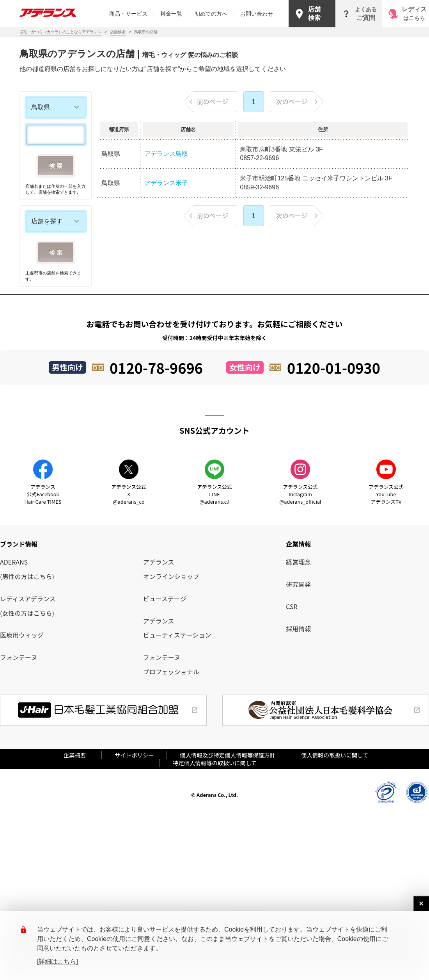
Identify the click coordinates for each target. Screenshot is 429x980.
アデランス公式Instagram (300, 494)
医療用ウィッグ (22, 635)
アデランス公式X (129, 494)
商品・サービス (132, 14)
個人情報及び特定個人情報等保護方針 (228, 755)
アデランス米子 (166, 183)
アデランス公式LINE (214, 494)
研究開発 (298, 584)
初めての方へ (214, 14)
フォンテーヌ (19, 657)
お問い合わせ (257, 14)
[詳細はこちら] (58, 961)
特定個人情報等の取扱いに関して (215, 763)
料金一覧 (175, 14)
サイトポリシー (134, 755)
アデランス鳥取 (166, 154)
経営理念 (298, 562)
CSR (292, 606)
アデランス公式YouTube (386, 494)
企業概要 (78, 755)
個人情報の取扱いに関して (335, 755)
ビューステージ (165, 599)
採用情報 (298, 629)
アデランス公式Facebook (43, 494)
